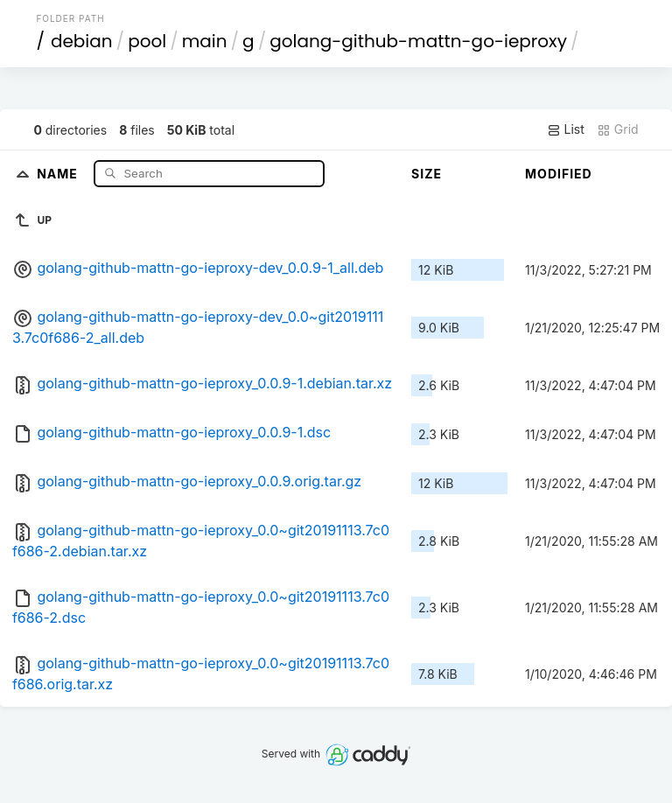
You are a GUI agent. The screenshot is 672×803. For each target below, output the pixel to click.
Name (59, 173)
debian (82, 41)
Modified (559, 174)
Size (427, 174)
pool (147, 41)
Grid (618, 129)
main (205, 41)
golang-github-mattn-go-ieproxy (418, 41)
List (566, 129)
